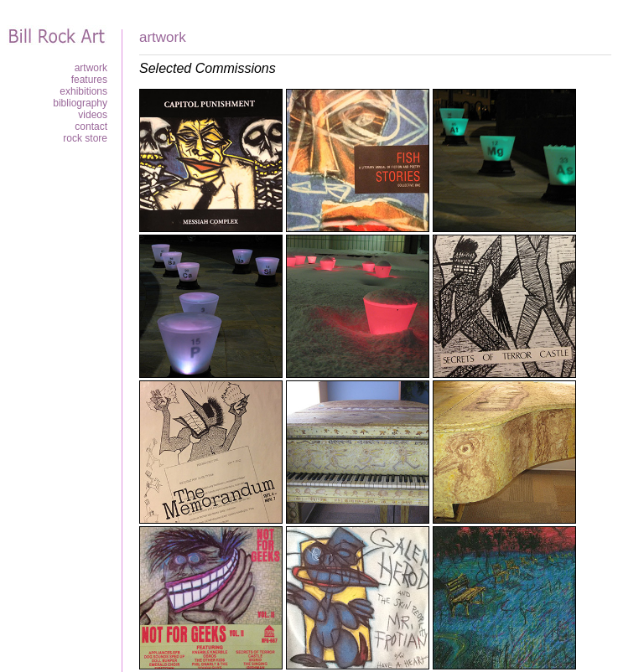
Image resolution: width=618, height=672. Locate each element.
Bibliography (80, 103)
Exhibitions (83, 91)
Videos (93, 115)
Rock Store (85, 138)
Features (89, 80)
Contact (91, 127)
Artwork (91, 68)
